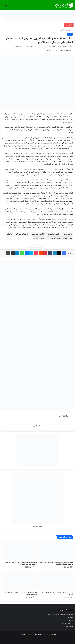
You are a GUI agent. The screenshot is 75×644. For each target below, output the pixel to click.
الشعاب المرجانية (21, 234)
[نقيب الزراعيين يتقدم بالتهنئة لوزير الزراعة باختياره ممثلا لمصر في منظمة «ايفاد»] (56, 581)
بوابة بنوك (71, 620)
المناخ (9, 234)
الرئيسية (69, 30)
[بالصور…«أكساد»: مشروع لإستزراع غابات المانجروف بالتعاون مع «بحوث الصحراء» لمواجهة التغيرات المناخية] (56, 551)
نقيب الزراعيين (38, 238)
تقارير (62, 30)
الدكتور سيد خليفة (37, 234)
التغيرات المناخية (53, 234)
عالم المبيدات (70, 626)
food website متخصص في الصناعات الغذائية (61, 614)
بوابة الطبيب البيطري (68, 623)
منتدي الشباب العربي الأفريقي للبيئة (59, 238)
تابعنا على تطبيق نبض (37, 426)
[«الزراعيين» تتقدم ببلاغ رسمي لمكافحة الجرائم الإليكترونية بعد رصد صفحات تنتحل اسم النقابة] (19, 581)
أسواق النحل (70, 617)
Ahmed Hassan (66, 51)
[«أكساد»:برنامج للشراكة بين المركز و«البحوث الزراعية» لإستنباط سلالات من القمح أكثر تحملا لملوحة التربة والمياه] (19, 551)
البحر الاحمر (67, 234)
